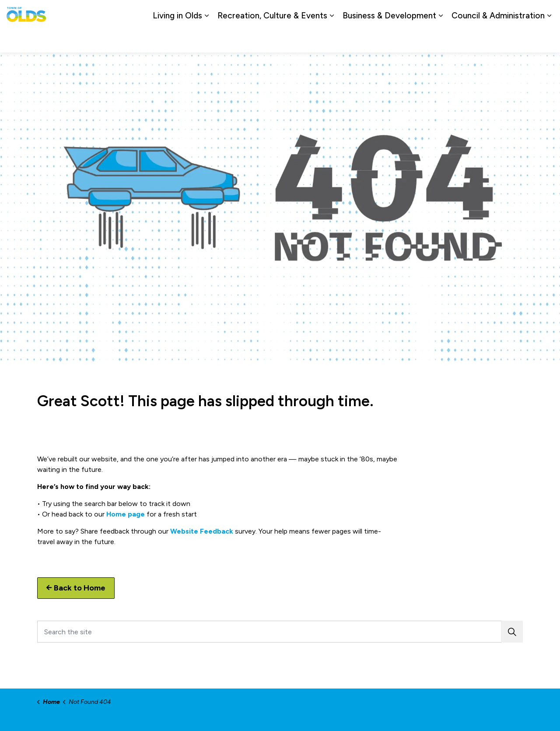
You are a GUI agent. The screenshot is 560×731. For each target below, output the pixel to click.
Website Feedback (202, 531)
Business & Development (389, 39)
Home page (126, 514)
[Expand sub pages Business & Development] (441, 39)
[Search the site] (280, 632)
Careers (419, 13)
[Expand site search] (545, 13)
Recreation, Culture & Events (272, 39)
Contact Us (455, 13)
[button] (512, 632)
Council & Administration (498, 39)
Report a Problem (504, 13)
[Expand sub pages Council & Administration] (549, 39)
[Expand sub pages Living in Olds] (206, 39)
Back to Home (76, 588)
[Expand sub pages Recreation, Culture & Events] (332, 39)
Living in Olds (177, 39)
